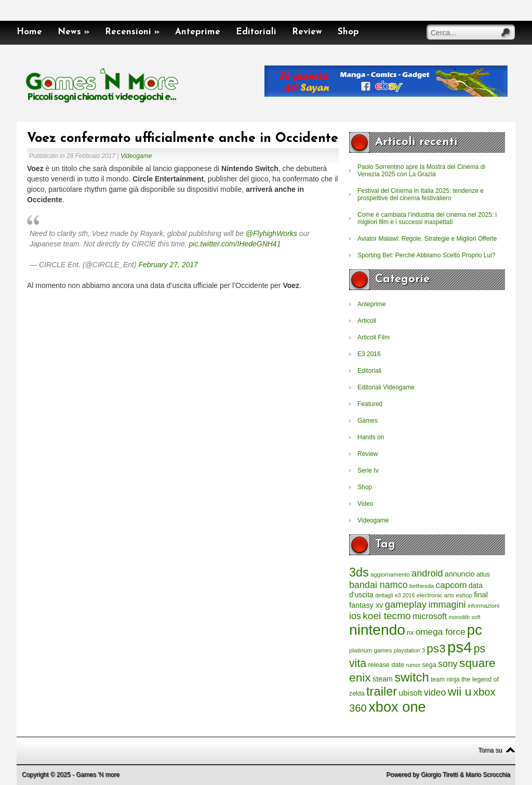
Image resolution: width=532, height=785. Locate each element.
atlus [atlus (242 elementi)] (483, 574)
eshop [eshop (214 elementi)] (464, 595)
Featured (370, 404)
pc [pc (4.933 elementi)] (475, 630)
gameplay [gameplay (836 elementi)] (406, 604)
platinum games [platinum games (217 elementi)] (371, 650)
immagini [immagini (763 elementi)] (447, 605)
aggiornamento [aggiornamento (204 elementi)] (390, 574)
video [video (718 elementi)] (435, 692)
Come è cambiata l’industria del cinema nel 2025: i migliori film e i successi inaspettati (427, 218)
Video (365, 504)
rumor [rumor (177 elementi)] (413, 665)
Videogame (136, 156)
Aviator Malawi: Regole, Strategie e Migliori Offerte (427, 239)
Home (29, 32)
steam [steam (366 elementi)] (383, 679)
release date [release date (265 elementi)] (386, 665)
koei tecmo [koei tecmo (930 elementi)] (387, 616)
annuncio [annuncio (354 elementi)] (460, 574)
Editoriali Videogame (386, 387)
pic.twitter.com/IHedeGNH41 (235, 244)
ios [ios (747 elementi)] (355, 616)
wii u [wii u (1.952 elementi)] (460, 691)
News (74, 32)
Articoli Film (374, 337)
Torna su (490, 750)
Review (307, 32)
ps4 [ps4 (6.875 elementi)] (460, 647)
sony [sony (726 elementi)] (448, 664)
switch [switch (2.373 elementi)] (411, 677)
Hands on (371, 437)
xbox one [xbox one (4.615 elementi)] (397, 707)
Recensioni (132, 32)
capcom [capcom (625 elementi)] (451, 585)
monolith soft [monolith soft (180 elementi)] (464, 617)
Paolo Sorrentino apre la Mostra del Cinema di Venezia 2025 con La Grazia (421, 171)
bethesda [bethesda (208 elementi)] (422, 586)
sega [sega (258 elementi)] (429, 665)
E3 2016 (369, 354)
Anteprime (198, 32)
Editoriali (256, 32)
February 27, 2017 (168, 265)
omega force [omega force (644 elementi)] (441, 632)
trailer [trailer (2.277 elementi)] (382, 691)
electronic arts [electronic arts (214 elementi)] (435, 595)
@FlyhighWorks (271, 233)
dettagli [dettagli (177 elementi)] (384, 595)
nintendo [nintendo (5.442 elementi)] (377, 630)
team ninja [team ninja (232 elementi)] (445, 679)
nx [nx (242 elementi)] (410, 633)
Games (368, 421)
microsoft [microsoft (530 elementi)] (430, 616)
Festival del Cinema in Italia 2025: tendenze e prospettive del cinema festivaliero (421, 194)
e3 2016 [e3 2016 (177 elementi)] (405, 595)
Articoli (367, 321)
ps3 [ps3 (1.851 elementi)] (436, 649)
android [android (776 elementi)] (427, 573)
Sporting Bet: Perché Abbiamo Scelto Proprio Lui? (427, 255)
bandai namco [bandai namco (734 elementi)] (378, 585)
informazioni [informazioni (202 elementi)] (483, 606)
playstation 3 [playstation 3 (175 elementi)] (409, 650)
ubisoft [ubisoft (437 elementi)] (411, 693)
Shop (348, 32)
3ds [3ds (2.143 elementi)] (359, 572)
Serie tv (368, 470)
